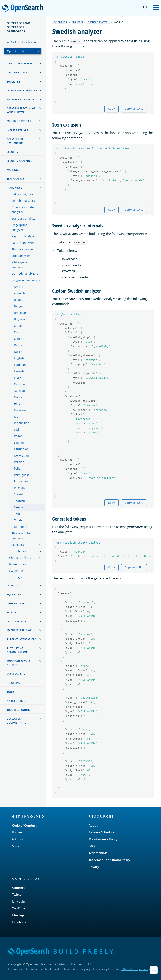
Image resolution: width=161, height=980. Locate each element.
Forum (17, 832)
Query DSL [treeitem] (13, 586)
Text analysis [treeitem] (16, 179)
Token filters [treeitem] (17, 551)
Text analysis (60, 22)
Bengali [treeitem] (19, 306)
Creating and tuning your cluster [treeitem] (21, 110)
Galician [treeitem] (20, 384)
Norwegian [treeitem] (21, 455)
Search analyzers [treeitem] (23, 201)
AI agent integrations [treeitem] (22, 639)
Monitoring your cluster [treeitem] (18, 663)
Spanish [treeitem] (20, 501)
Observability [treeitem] (16, 674)
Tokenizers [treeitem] (16, 545)
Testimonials (98, 853)
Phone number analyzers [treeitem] (22, 536)
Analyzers (77, 22)
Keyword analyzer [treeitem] (24, 236)
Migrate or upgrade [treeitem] (20, 99)
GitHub (17, 839)
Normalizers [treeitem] (17, 564)
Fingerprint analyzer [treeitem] (19, 227)
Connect (18, 888)
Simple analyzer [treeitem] (22, 249)
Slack (16, 846)
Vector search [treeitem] (16, 621)
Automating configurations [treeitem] (17, 650)
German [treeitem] (20, 391)
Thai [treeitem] (17, 514)
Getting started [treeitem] (18, 72)
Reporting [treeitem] (14, 683)
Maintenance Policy (103, 839)
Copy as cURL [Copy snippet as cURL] (134, 109)
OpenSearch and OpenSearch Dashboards (18, 27)
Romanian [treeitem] (21, 481)
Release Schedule (102, 832)
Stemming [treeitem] (16, 571)
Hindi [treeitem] (18, 404)
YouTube (19, 908)
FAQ (92, 846)
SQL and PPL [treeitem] (14, 595)
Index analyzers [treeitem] (22, 194)
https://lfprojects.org (136, 969)
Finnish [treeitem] (19, 371)
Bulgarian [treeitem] (21, 319)
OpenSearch (24, 9)
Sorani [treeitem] (18, 494)
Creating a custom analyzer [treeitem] (24, 210)
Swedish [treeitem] (20, 507)
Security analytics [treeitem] (19, 161)
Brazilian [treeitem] (20, 313)
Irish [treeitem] (17, 429)
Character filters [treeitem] (20, 558)
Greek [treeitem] (18, 397)
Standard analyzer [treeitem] (24, 218)
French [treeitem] (19, 378)
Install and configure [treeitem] (22, 91)
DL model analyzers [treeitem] (25, 274)
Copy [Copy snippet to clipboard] (112, 109)
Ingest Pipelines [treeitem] (17, 130)
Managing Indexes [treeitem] (19, 121)
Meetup (18, 915)
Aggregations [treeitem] (16, 603)
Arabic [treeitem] (18, 287)
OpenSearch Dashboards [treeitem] (15, 141)
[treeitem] (40, 63)
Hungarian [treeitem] (21, 410)
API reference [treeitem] (16, 701)
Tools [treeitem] (11, 692)
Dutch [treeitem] (18, 352)
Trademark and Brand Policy (109, 860)
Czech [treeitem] (18, 339)
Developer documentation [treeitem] (17, 721)
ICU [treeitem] (16, 417)
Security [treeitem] (13, 152)
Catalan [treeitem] (19, 326)
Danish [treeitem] (19, 345)
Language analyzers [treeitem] (25, 280)
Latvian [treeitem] (19, 442)
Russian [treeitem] (19, 488)
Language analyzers (98, 22)
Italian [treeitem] (18, 436)
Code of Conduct (24, 825)
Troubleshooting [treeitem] (19, 710)
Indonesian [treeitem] (22, 423)
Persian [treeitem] (19, 462)
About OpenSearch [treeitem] (19, 64)
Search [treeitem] (11, 613)
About (93, 825)
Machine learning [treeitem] (19, 630)
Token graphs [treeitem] (18, 577)
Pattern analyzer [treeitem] (23, 243)
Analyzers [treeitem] (16, 187)
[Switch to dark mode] (145, 7)
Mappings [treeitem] (13, 170)
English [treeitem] (19, 358)
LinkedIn (19, 901)
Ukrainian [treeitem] (21, 527)
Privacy (94, 867)
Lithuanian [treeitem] (21, 449)
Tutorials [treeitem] (13, 82)
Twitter (17, 894)
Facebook (19, 922)
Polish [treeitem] (18, 468)
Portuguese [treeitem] (22, 475)
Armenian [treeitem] (21, 293)
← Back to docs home (21, 42)
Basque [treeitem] (19, 300)
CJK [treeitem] (16, 332)
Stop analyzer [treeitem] (21, 256)
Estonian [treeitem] (20, 365)
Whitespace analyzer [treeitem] (20, 265)
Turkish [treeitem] (19, 520)
